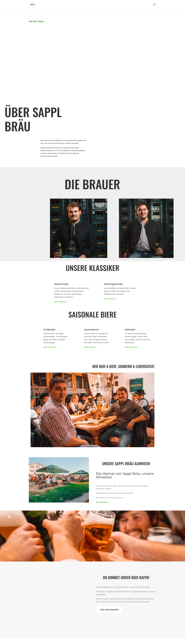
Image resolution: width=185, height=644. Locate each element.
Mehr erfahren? (60, 302)
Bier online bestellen (110, 610)
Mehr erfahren (110, 299)
